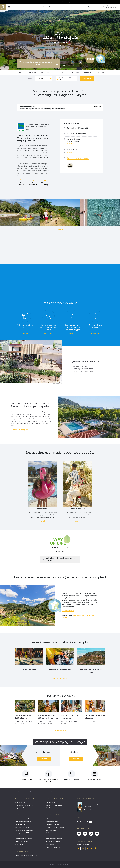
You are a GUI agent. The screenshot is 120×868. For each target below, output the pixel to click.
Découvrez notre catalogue (23, 822)
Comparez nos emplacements (24, 830)
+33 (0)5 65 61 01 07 (72, 149)
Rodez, (92, 615)
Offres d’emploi (19, 844)
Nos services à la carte (21, 842)
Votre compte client (52, 822)
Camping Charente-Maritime (55, 805)
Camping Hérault (51, 802)
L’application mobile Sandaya (55, 827)
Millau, (74, 615)
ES (87, 822)
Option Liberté (50, 844)
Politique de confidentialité (54, 839)
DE (94, 822)
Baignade (60, 73)
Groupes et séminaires (21, 836)
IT (97, 822)
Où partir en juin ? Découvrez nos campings (60, 2)
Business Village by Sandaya (23, 839)
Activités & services (74, 73)
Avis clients (101, 73)
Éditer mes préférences (53, 847)
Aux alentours (87, 73)
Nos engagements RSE (22, 833)
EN (84, 822)
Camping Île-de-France (53, 808)
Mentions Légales (51, 836)
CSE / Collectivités (20, 825)
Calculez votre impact (52, 825)
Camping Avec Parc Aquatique (24, 805)
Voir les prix (87, 79)
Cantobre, (88, 615)
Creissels (65, 618)
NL (81, 822)
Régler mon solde (51, 830)
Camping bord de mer (21, 802)
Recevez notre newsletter (22, 819)
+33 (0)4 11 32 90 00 (31, 855)
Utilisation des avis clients (53, 842)
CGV (47, 833)
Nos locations (33, 73)
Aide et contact (50, 819)
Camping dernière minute (22, 808)
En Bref (19, 73)
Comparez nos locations (22, 827)
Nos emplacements (46, 73)
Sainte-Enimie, (81, 615)
